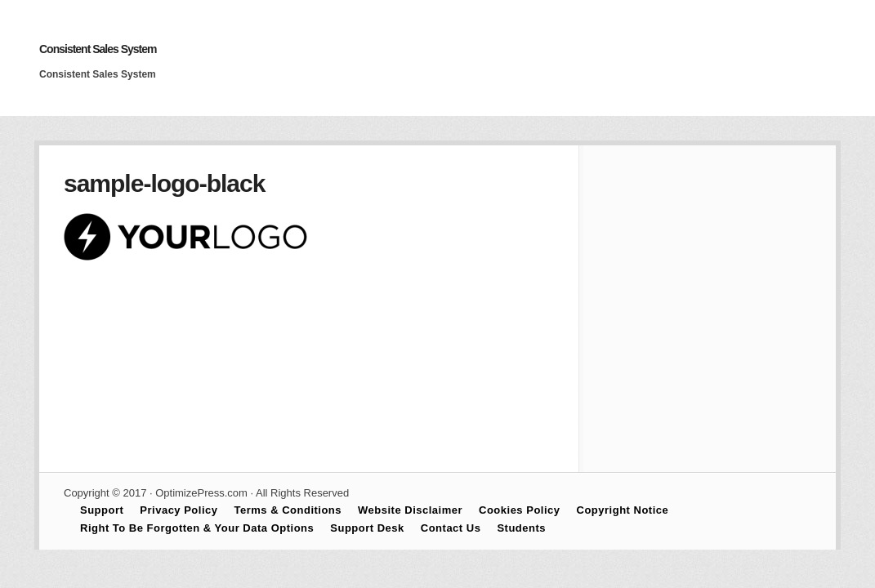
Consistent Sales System (98, 49)
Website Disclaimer (410, 510)
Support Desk (367, 528)
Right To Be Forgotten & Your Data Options (197, 528)
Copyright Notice (623, 510)
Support (102, 510)
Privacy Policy (179, 510)
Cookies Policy (519, 510)
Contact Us (451, 528)
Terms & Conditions (288, 510)
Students (521, 528)
